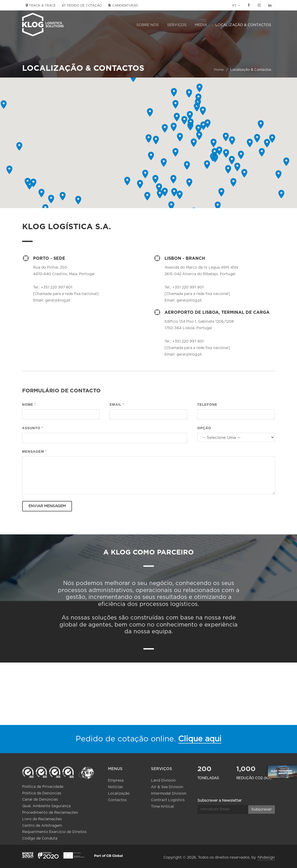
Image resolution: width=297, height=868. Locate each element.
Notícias (115, 787)
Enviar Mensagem (47, 506)
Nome (29, 405)
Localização (119, 794)
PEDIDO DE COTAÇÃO (82, 5)
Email (117, 405)
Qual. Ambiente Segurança (46, 806)
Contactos (117, 800)
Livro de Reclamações (42, 819)
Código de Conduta (40, 839)
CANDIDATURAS (123, 5)
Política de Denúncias (42, 793)
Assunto (33, 428)
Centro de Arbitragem (42, 826)
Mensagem (35, 451)
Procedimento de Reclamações (50, 813)
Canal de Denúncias (40, 800)
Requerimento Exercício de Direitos (54, 832)
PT (236, 5)
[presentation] (235, 511)
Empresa (116, 781)
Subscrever (262, 801)
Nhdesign (266, 858)
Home (219, 70)
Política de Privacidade (43, 787)
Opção (204, 428)
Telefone (207, 405)
